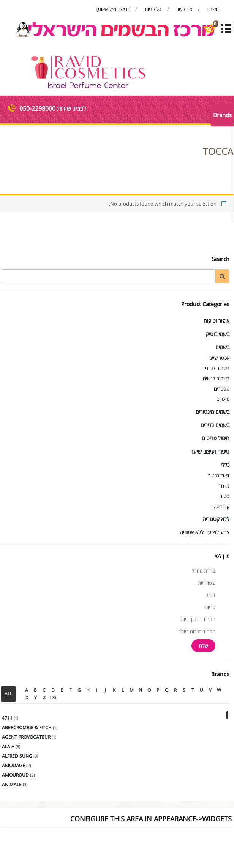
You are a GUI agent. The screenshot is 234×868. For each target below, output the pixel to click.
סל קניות (153, 9)
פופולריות (207, 583)
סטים (224, 496)
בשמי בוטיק (218, 334)
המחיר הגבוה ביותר (197, 631)
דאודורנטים (218, 476)
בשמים (222, 347)
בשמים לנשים (216, 378)
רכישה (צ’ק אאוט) (113, 9)
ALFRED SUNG (17, 756)
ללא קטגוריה (216, 519)
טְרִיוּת (210, 607)
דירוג (211, 595)
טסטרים (222, 389)
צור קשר (184, 9)
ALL (8, 694)
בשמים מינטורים (213, 412)
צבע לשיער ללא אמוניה (205, 532)
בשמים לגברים (216, 368)
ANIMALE (12, 784)
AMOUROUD (15, 775)
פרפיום (223, 399)
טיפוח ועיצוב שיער (210, 451)
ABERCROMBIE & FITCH (27, 728)
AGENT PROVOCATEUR (26, 737)
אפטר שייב (219, 358)
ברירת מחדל (204, 571)
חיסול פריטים (216, 438)
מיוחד (224, 486)
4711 (7, 718)
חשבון (213, 9)
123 (53, 698)
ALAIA (8, 746)
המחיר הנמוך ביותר (197, 619)
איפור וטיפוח (217, 321)
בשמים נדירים (215, 425)
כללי (225, 465)
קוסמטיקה (220, 506)
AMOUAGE (13, 765)
